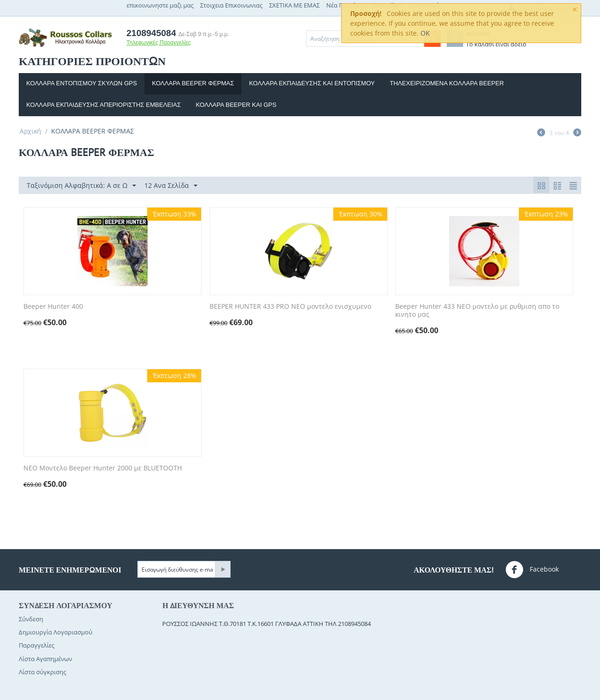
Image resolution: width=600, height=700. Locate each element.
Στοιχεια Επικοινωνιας (231, 5)
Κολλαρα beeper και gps (236, 105)
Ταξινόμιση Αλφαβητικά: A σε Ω (81, 186)
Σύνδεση (31, 619)
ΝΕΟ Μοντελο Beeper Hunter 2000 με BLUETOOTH (103, 468)
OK (425, 33)
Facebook (532, 570)
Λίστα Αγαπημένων (45, 659)
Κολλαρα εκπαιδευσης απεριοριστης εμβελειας (104, 105)
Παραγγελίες (37, 645)
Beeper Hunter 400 (53, 307)
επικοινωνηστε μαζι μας (160, 5)
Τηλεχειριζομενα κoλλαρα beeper (447, 83)
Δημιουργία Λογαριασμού (56, 632)
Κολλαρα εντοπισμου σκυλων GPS (82, 83)
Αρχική (30, 131)
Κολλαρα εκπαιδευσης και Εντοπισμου (312, 83)
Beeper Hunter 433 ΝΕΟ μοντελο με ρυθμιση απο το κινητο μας (477, 311)
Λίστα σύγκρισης (42, 672)
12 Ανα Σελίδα (171, 186)
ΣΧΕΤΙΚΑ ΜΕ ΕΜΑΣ (294, 5)
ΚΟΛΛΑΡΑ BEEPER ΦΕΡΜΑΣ (193, 83)
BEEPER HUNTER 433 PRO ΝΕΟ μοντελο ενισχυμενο (290, 307)
